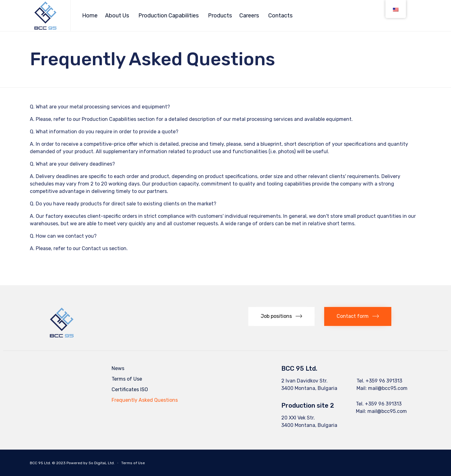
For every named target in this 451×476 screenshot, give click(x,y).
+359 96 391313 (384, 381)
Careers (249, 16)
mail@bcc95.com (388, 388)
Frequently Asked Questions (145, 400)
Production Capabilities (168, 16)
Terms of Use (127, 379)
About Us (117, 16)
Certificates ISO (130, 389)
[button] (281, 316)
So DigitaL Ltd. (102, 463)
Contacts (280, 16)
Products (220, 16)
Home (90, 16)
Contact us (95, 248)
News (118, 368)
